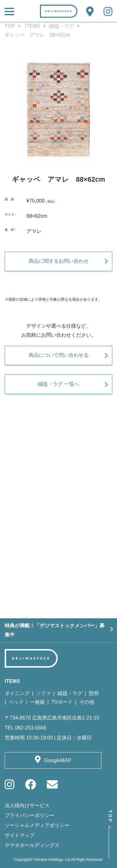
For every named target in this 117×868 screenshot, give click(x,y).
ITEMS (33, 26)
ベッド (16, 702)
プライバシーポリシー (30, 815)
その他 (87, 702)
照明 (94, 693)
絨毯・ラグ (61, 26)
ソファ (43, 693)
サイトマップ (20, 835)
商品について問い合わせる (59, 355)
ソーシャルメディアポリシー (37, 825)
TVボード (62, 702)
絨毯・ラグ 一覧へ (58, 384)
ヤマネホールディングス (32, 845)
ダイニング (17, 693)
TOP (10, 26)
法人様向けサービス (27, 805)
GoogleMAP (58, 760)
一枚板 (37, 702)
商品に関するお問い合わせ (59, 261)
